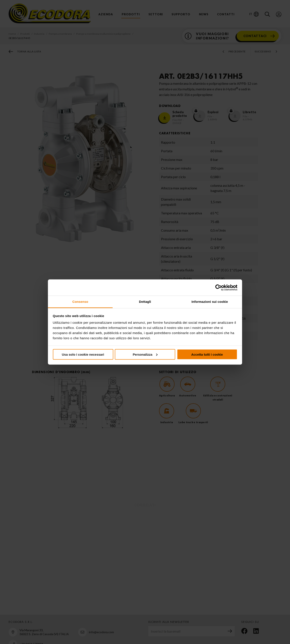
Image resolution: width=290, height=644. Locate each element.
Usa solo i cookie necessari (83, 354)
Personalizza (145, 354)
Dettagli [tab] (145, 302)
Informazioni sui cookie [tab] (210, 302)
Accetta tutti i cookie (207, 354)
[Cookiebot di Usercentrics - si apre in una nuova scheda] (218, 287)
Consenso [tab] (80, 302)
